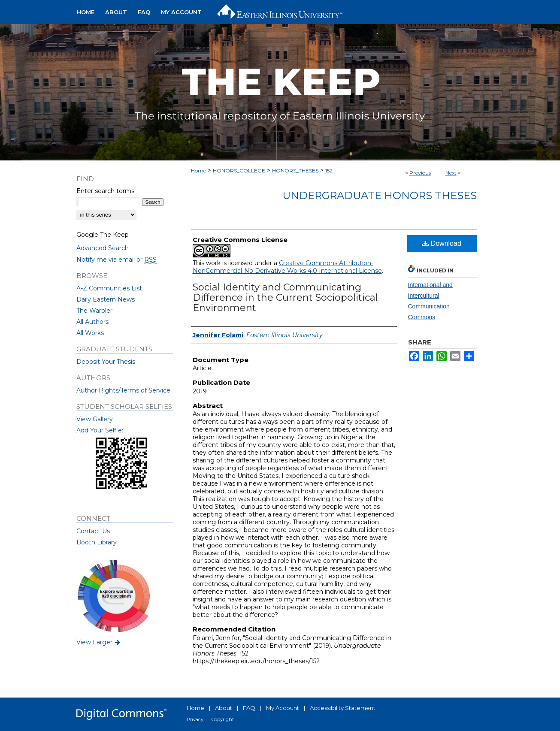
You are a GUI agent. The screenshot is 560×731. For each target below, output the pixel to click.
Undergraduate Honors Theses (380, 195)
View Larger (99, 642)
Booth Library (97, 542)
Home (198, 171)
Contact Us (93, 531)
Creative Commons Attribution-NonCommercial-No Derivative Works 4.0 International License (287, 267)
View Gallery (95, 419)
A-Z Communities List (109, 288)
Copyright (223, 719)
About (224, 708)
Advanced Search (103, 248)
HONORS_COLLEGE (239, 171)
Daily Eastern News (106, 299)
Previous (420, 173)
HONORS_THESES (295, 171)
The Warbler (94, 311)
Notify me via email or (117, 260)
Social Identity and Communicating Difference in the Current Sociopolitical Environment (285, 298)
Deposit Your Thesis (106, 362)
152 (329, 171)
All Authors (92, 322)
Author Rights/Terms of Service (123, 390)
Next (451, 173)
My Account (283, 708)
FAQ (249, 708)
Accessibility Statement (343, 708)
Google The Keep (103, 235)
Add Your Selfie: (100, 430)
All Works (90, 333)
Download (442, 243)
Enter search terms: (106, 191)
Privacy (195, 719)
